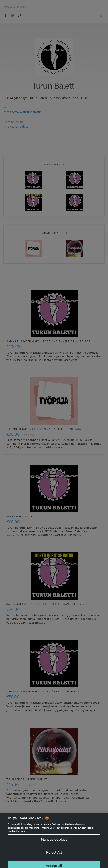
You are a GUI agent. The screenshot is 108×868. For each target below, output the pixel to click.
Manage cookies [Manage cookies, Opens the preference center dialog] (54, 842)
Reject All (54, 856)
